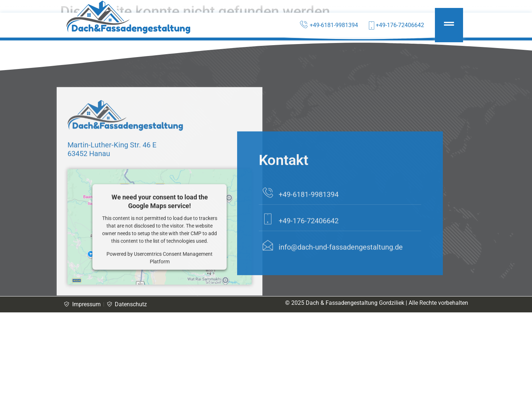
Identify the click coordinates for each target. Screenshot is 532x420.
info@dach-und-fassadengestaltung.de (341, 277)
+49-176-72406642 (309, 251)
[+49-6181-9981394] (268, 222)
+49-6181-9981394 (309, 224)
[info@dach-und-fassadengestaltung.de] (268, 275)
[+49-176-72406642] (268, 249)
